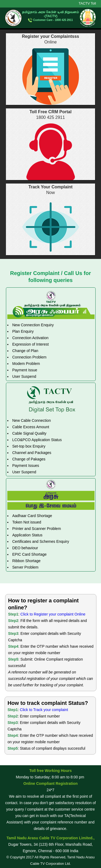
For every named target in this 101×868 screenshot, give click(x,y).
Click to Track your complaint (44, 710)
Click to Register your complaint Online (53, 614)
